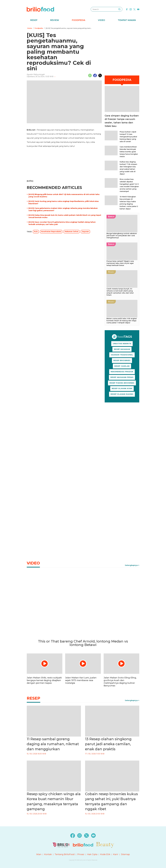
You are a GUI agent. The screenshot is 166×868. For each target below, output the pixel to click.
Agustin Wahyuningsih (36, 74)
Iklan (39, 854)
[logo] (40, 9)
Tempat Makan (127, 20)
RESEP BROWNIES (122, 360)
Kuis (36, 232)
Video (102, 20)
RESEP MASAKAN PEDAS (122, 377)
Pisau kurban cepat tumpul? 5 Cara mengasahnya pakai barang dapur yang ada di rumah (128, 137)
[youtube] (138, 9)
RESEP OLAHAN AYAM (122, 388)
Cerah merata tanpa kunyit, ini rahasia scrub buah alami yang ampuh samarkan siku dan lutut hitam (120, 292)
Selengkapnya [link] (131, 565)
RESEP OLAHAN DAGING (122, 394)
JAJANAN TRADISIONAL (122, 355)
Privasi (81, 854)
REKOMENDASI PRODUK (122, 372)
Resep (34, 20)
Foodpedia (79, 20)
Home (30, 28)
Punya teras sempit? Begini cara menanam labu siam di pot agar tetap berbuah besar (120, 263)
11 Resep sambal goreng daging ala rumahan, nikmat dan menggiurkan (53, 744)
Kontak (48, 854)
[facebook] (127, 9)
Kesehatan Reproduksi (51, 232)
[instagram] (131, 9)
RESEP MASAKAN (122, 349)
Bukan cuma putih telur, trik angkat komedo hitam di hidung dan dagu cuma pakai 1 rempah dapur (122, 321)
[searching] (119, 9)
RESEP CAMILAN (122, 366)
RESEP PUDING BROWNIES (122, 383)
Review (55, 20)
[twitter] (134, 9)
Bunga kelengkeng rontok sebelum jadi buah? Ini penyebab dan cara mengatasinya (122, 236)
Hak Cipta (92, 854)
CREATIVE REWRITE (122, 344)
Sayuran (85, 232)
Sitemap (125, 854)
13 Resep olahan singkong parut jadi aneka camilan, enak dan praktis (108, 744)
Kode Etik (105, 854)
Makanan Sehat (72, 232)
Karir (116, 854)
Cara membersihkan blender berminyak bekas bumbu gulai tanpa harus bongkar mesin (129, 152)
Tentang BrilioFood (65, 854)
